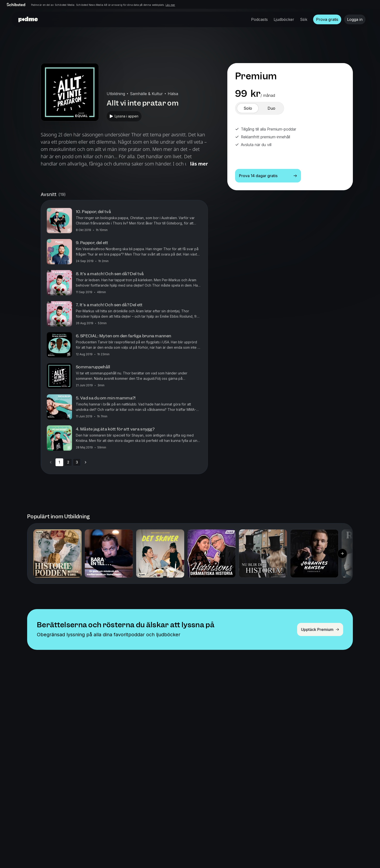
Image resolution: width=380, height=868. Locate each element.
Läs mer (170, 5)
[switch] (248, 108)
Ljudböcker (284, 19)
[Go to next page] (86, 462)
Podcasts (259, 19)
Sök (304, 19)
